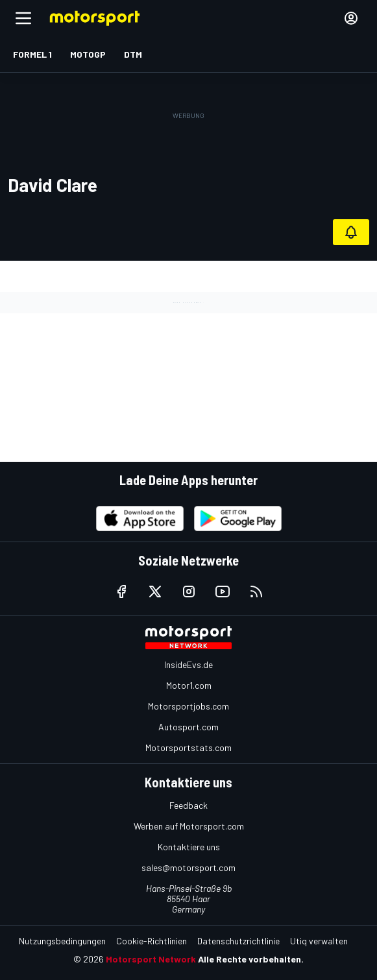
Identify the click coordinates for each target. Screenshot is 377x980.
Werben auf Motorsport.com (189, 826)
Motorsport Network (151, 959)
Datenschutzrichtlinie (238, 941)
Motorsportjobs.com (188, 706)
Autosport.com (188, 727)
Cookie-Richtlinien (152, 941)
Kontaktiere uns (189, 847)
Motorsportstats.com (188, 747)
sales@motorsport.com (188, 867)
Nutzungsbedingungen (62, 941)
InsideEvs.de (188, 664)
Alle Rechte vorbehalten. (251, 959)
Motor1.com (189, 685)
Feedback (188, 805)
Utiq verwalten (319, 941)
